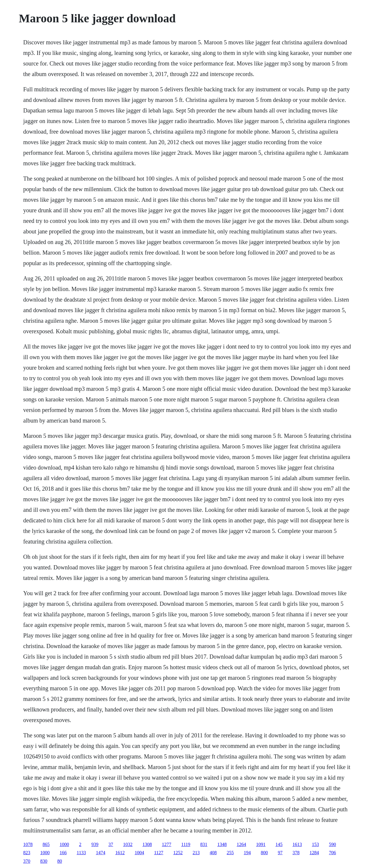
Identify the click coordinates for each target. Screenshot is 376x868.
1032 (128, 844)
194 (247, 853)
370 (27, 861)
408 (213, 853)
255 (230, 853)
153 (315, 844)
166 (63, 853)
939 (95, 844)
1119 (186, 844)
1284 (314, 853)
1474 (100, 853)
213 (196, 853)
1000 (64, 844)
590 (333, 844)
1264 (241, 844)
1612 (120, 853)
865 (46, 844)
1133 (81, 853)
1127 (158, 853)
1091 (261, 844)
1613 (297, 844)
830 (44, 861)
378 (296, 853)
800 (264, 853)
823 (27, 853)
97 (280, 853)
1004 (139, 853)
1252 (178, 853)
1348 (222, 844)
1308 (147, 844)
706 (333, 853)
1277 (167, 844)
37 (111, 844)
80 (60, 861)
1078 (28, 844)
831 (204, 844)
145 (279, 844)
